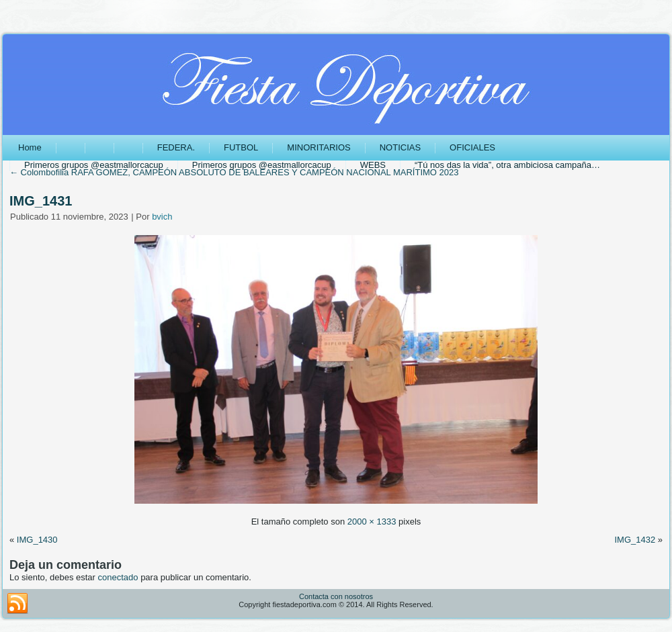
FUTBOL (241, 147)
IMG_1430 (37, 540)
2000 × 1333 (372, 522)
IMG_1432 (635, 540)
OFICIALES (472, 147)
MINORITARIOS (319, 147)
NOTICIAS (400, 147)
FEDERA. (176, 147)
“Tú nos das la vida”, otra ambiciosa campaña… (507, 165)
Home (30, 147)
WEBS (373, 165)
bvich (162, 217)
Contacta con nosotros (336, 596)
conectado (118, 577)
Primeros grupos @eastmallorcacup (94, 165)
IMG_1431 (41, 201)
